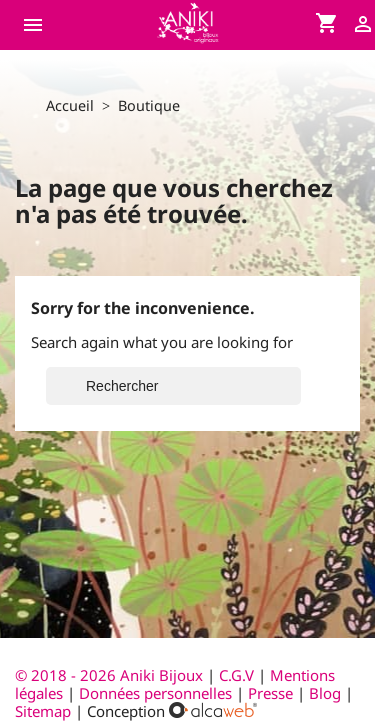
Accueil (70, 105)
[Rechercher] (173, 386)
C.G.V (236, 675)
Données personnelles (155, 693)
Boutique (149, 105)
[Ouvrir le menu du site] (38, 25)
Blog (325, 693)
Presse (270, 693)
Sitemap (43, 711)
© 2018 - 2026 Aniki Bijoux (111, 675)
